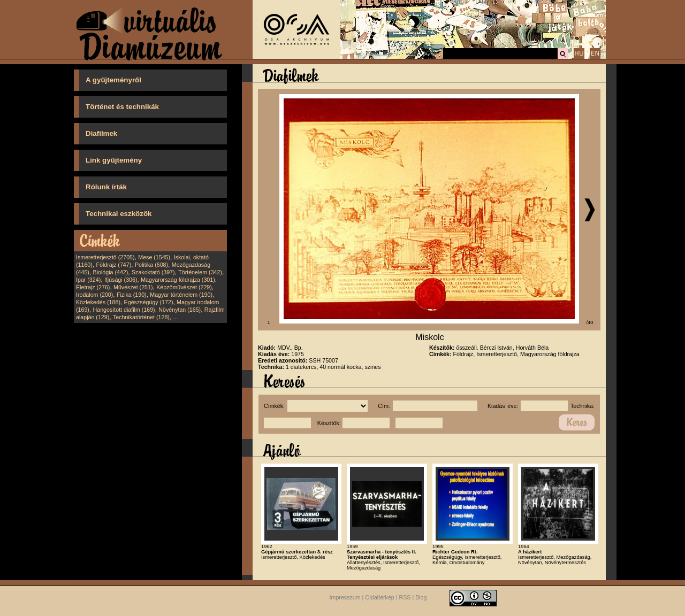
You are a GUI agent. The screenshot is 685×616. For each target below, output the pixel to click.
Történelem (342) (200, 272)
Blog (421, 597)
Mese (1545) (154, 257)
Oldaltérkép (380, 597)
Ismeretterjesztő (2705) (105, 257)
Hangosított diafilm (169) (124, 310)
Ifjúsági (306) (121, 280)
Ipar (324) (88, 280)
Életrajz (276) (93, 287)
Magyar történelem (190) (181, 295)
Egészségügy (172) (149, 302)
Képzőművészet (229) (184, 287)
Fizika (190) (132, 295)
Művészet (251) (133, 287)
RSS (405, 597)
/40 (590, 322)
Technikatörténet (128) (141, 317)
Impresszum (345, 597)
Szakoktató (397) (153, 272)
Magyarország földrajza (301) (178, 280)
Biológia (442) (111, 272)
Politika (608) (151, 265)
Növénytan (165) (180, 310)
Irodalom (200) (94, 295)
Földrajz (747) (113, 265)
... (176, 317)
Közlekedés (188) (98, 302)
